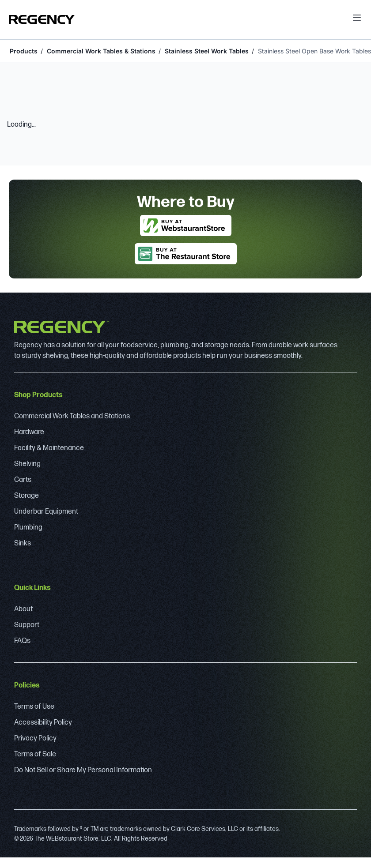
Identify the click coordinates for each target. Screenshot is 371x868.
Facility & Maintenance (49, 448)
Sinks (23, 543)
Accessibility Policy (43, 723)
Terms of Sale (35, 754)
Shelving (27, 464)
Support (27, 625)
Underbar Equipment (46, 512)
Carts (23, 480)
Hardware (29, 432)
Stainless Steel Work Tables (207, 51)
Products (24, 51)
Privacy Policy (35, 738)
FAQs (22, 641)
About (23, 609)
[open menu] (357, 18)
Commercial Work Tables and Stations (72, 416)
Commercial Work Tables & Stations (101, 51)
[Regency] (42, 19)
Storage (26, 496)
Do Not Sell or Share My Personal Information (83, 770)
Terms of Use (34, 707)
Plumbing (28, 528)
